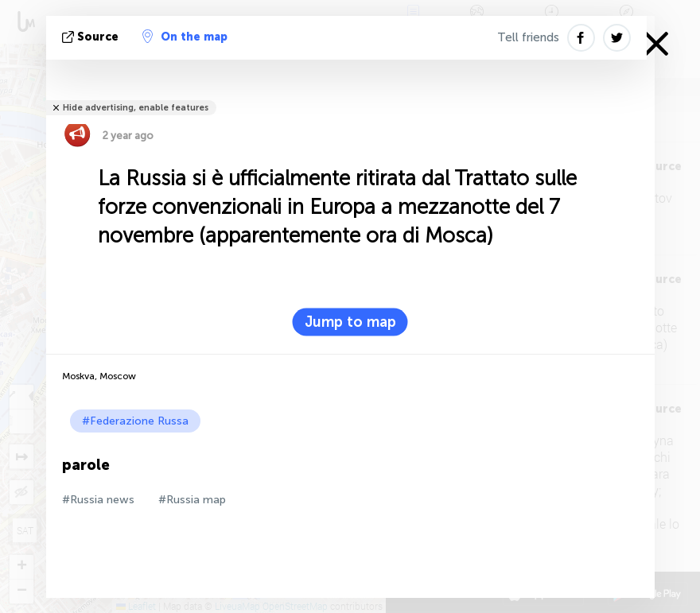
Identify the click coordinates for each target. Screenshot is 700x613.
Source (92, 37)
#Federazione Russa (135, 421)
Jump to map (350, 322)
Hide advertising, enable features (136, 108)
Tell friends (528, 37)
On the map (185, 37)
